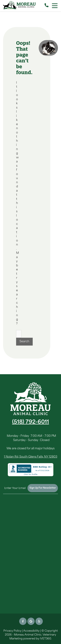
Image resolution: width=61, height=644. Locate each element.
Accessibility (31, 631)
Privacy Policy (12, 631)
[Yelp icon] (39, 621)
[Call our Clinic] (47, 6)
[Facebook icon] (23, 621)
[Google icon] (31, 621)
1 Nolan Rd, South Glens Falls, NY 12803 (31, 457)
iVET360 (45, 639)
